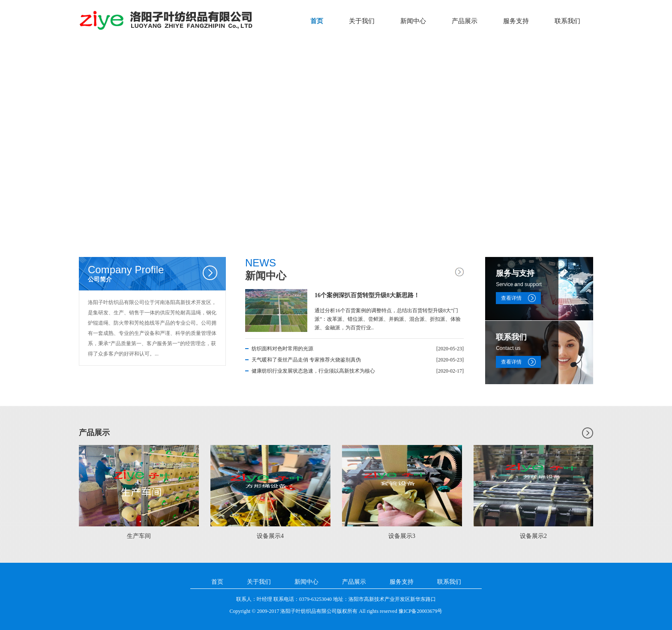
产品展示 (465, 21)
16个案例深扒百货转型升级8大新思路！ (367, 295)
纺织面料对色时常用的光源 (282, 349)
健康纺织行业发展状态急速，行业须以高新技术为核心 (313, 371)
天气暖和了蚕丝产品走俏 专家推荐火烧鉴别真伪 (306, 360)
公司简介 (157, 273)
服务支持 (516, 21)
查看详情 (511, 298)
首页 (317, 21)
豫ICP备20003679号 (421, 611)
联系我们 (567, 21)
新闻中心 (413, 21)
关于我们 (362, 21)
